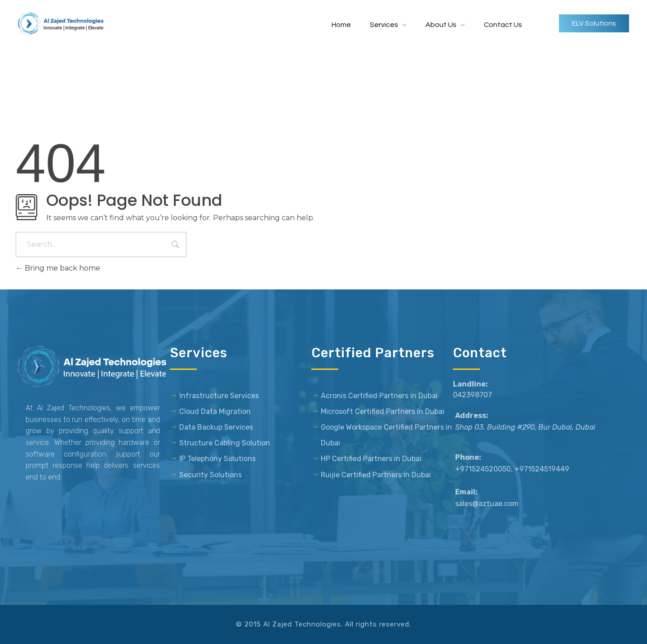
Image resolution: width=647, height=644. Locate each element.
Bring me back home (58, 268)
